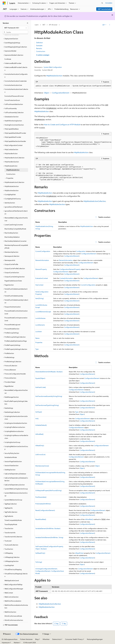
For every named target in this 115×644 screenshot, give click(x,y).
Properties (39, 342)
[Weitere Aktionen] (110, 25)
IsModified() (39, 434)
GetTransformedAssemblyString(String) (49, 396)
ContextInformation (66, 278)
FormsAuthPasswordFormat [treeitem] (14, 96)
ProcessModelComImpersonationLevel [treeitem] (16, 319)
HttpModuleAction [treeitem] (13, 170)
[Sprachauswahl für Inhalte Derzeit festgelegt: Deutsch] (7, 634)
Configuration (81, 251)
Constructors (41, 51)
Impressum (6, 642)
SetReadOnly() (40, 553)
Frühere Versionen (26, 639)
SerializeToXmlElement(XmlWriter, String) (49, 537)
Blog (37, 639)
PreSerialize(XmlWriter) (43, 504)
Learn (37, 25)
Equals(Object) (40, 378)
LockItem (39, 331)
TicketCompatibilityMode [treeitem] (13, 520)
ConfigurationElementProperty (70, 269)
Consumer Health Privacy (74, 639)
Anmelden (109, 3)
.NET (44, 25)
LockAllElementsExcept (43, 312)
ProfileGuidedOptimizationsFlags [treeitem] (16, 341)
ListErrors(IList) (40, 454)
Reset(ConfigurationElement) (45, 510)
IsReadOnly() (40, 445)
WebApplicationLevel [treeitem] (12, 580)
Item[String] (39, 298)
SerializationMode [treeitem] (11, 457)
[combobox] (15, 28)
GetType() (39, 412)
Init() (37, 418)
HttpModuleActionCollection (95, 201)
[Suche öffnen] (102, 3)
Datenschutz (57, 639)
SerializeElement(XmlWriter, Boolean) (48, 528)
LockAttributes (40, 318)
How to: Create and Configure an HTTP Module (62, 124)
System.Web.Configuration (53, 67)
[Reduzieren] (28, 23)
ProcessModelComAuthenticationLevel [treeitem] (16, 312)
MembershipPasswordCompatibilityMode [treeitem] (16, 247)
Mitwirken (46, 639)
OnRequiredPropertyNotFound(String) (48, 490)
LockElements (40, 325)
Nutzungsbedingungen (95, 639)
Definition (39, 43)
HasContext (39, 285)
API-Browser (53, 25)
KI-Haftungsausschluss (10, 639)
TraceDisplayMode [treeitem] (11, 524)
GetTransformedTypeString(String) (47, 405)
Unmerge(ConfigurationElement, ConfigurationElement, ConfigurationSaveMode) (50, 571)
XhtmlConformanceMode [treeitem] (13, 616)
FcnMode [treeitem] (8, 59)
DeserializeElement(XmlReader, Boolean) (49, 372)
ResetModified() (41, 519)
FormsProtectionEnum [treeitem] (12, 100)
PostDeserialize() (41, 497)
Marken (16, 642)
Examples (39, 45)
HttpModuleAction (42, 111)
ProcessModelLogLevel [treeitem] (12, 325)
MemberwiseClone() (42, 466)
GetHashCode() (41, 387)
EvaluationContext (42, 278)
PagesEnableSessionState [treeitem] (13, 281)
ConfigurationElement (61, 93)
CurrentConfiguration (43, 251)
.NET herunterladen (104, 9)
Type (37, 349)
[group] (73, 142)
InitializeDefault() (41, 425)
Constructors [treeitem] (11, 174)
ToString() (39, 562)
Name (37, 338)
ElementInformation (42, 260)
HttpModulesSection (54, 76)
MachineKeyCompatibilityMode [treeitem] (15, 229)
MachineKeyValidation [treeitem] (12, 237)
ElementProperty (41, 269)
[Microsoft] (4, 3)
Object (47, 93)
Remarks (39, 48)
